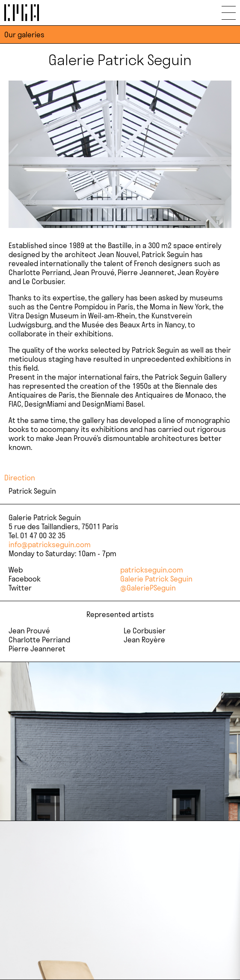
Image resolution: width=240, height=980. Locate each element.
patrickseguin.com (152, 570)
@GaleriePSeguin (148, 588)
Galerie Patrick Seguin (156, 579)
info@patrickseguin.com (50, 544)
